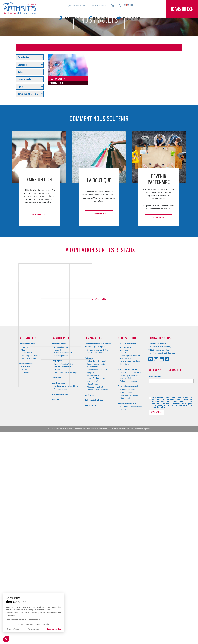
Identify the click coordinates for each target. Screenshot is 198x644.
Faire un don (39, 214)
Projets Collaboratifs (63, 579)
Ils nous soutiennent (127, 616)
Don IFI (123, 565)
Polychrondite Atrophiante (98, 602)
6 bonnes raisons (127, 602)
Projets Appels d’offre (63, 576)
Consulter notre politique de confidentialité (23, 620)
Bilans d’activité (127, 610)
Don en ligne (125, 559)
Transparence (126, 605)
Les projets (57, 573)
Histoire (24, 559)
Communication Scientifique (66, 585)
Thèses (57, 582)
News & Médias (98, 6)
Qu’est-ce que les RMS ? (98, 562)
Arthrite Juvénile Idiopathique (94, 595)
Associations (90, 618)
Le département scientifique (66, 599)
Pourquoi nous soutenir (128, 599)
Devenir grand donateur (130, 568)
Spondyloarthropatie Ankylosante (96, 578)
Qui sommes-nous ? (77, 6)
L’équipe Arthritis (28, 571)
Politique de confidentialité (122, 641)
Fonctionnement (59, 556)
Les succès (56, 590)
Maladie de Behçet (95, 599)
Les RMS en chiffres (96, 565)
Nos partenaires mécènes (131, 619)
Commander (99, 214)
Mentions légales (142, 641)
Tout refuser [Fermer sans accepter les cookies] (13, 629)
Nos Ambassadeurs (128, 622)
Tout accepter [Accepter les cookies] (54, 629)
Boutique (124, 562)
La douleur (90, 607)
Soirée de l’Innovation (129, 593)
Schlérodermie (93, 588)
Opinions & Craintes (94, 612)
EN (128, 5)
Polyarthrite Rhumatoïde (98, 573)
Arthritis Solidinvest (129, 571)
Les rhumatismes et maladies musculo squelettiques (98, 557)
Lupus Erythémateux (96, 590)
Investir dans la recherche (131, 585)
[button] (6, 639)
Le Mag (24, 582)
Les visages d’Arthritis (31, 568)
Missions (25, 562)
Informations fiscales (129, 608)
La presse (25, 585)
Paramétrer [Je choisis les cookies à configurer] (34, 629)
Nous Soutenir (131, 19)
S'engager (159, 218)
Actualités (25, 579)
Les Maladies (101, 18)
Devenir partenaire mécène (132, 588)
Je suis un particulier (127, 556)
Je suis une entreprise (127, 582)
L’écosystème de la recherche (62, 561)
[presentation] (171, 603)
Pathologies (90, 570)
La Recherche (72, 19)
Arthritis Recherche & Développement (63, 566)
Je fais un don (182, 12)
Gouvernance (27, 565)
